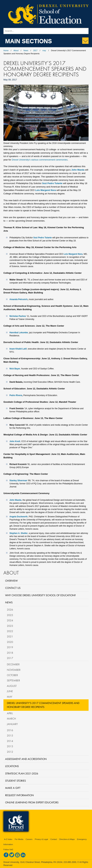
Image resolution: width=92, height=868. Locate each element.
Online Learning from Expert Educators (32, 802)
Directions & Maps (67, 839)
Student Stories (15, 781)
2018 (10, 653)
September (13, 680)
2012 (10, 752)
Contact (54, 839)
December (13, 664)
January (12, 724)
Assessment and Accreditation (26, 759)
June (10, 691)
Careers (29, 839)
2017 (35, 50)
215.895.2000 (70, 862)
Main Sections (29, 41)
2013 (10, 746)
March (11, 718)
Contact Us (13, 588)
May (10, 697)
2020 (10, 642)
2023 (10, 626)
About (16, 50)
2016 (10, 730)
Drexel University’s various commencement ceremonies (40, 160)
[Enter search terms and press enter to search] (46, 31)
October (12, 675)
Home (6, 50)
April (10, 713)
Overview (11, 581)
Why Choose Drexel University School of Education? (40, 595)
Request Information (19, 795)
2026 (10, 610)
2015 (10, 735)
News (26, 50)
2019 (10, 647)
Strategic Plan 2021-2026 (22, 773)
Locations (12, 766)
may (44, 50)
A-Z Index (8, 839)
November (14, 670)
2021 (10, 636)
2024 (10, 620)
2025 (10, 615)
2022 (10, 631)
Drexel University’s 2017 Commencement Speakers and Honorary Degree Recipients (43, 705)
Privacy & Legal (41, 839)
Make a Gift (13, 788)
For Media (19, 839)
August (12, 686)
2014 (10, 741)
